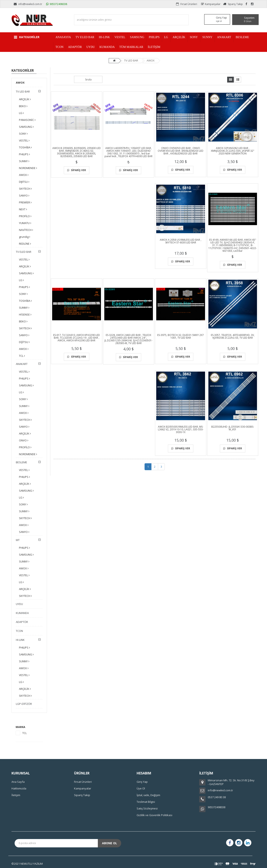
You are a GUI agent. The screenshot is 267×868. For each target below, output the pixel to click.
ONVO (24, 440)
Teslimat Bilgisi (146, 802)
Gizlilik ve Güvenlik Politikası (154, 815)
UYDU (19, 604)
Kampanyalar (211, 4)
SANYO (24, 195)
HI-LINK (20, 640)
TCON (19, 631)
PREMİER (25, 202)
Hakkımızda (19, 788)
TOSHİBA (25, 147)
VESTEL (24, 140)
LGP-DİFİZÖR (24, 704)
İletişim (16, 795)
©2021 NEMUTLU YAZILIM (27, 864)
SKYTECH (25, 189)
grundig (25, 237)
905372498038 (57, 4)
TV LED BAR (131, 60)
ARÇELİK (25, 99)
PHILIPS (25, 154)
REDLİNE (25, 244)
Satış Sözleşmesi (147, 808)
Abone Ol (110, 843)
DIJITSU (24, 182)
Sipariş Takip (233, 4)
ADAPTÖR (22, 622)
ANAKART (22, 364)
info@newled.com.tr (28, 4)
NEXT (23, 209)
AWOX (151, 60)
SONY (23, 134)
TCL (22, 356)
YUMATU (25, 223)
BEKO (23, 106)
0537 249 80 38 (217, 797)
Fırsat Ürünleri (187, 4)
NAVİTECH (26, 230)
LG (21, 113)
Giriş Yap (142, 782)
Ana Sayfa (18, 782)
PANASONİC (27, 120)
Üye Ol (141, 788)
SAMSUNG (26, 127)
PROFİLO (25, 216)
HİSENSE (25, 314)
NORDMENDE (28, 168)
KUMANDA (22, 613)
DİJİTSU (24, 342)
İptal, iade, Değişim (148, 795)
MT (18, 540)
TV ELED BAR (24, 252)
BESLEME (21, 462)
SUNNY (24, 161)
